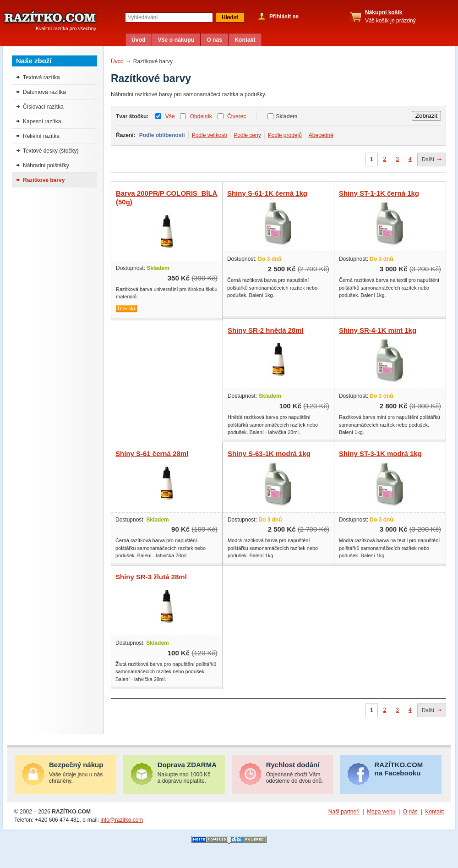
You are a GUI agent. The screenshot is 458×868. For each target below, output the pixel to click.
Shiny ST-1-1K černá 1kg (379, 193)
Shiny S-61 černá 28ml (152, 453)
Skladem (286, 116)
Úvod (139, 40)
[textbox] (169, 17)
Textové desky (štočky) (51, 151)
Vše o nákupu (176, 40)
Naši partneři (344, 812)
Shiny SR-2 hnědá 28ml (266, 330)
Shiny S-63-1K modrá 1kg (269, 453)
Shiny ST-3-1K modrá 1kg (380, 453)
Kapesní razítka (42, 121)
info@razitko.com (122, 820)
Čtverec (237, 116)
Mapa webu (381, 812)
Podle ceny (247, 135)
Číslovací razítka (43, 107)
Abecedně (321, 135)
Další (428, 159)
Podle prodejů (285, 135)
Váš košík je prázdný (390, 16)
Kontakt (245, 40)
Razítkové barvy (44, 180)
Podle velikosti (210, 135)
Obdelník (201, 116)
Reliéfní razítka (41, 136)
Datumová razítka (44, 92)
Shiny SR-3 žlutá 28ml (151, 577)
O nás (214, 40)
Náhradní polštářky (46, 165)
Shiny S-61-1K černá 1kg (267, 193)
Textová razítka (41, 77)
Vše (170, 116)
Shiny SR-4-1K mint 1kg (378, 330)
